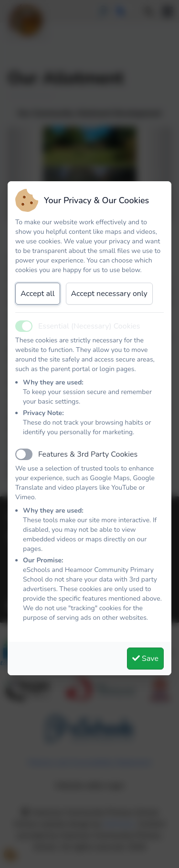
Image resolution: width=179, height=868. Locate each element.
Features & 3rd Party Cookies (88, 454)
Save (145, 659)
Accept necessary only (109, 294)
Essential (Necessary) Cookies (89, 326)
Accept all (38, 294)
